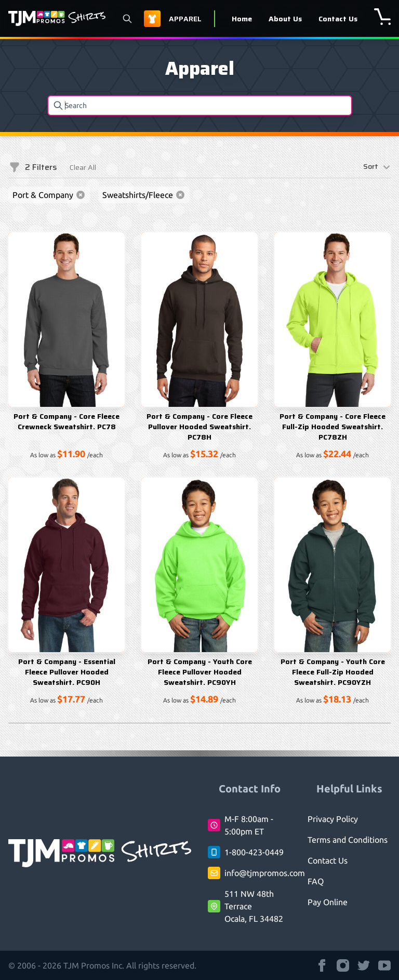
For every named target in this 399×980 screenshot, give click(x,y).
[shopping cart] (382, 17)
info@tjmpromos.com (265, 873)
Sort (377, 167)
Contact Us (338, 19)
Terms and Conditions (348, 840)
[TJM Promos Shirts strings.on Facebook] (322, 965)
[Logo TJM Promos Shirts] (57, 18)
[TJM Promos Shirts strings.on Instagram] (343, 965)
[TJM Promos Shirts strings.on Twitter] (364, 965)
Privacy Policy (333, 819)
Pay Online (328, 902)
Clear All (83, 167)
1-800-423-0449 (254, 852)
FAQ (316, 881)
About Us (285, 19)
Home (242, 19)
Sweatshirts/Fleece (144, 195)
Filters (33, 167)
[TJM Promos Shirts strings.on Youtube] (384, 965)
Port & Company (49, 195)
